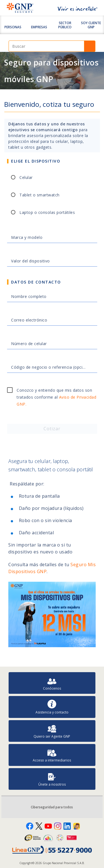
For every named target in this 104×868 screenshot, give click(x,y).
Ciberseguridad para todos (52, 807)
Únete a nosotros (52, 779)
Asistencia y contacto (52, 707)
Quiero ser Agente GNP (52, 731)
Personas (13, 27)
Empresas (39, 27)
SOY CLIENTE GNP (91, 25)
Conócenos (52, 683)
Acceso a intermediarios (52, 755)
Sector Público (65, 25)
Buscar (90, 46)
